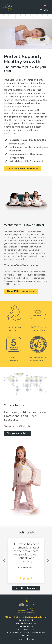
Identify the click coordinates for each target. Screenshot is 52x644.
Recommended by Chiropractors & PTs (38, 349)
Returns (31, 639)
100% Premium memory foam (38, 319)
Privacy (21, 639)
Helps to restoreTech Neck (14, 319)
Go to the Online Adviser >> (23, 169)
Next (48, 560)
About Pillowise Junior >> (21, 291)
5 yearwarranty (14, 349)
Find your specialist (18, 433)
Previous (4, 560)
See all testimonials (26, 588)
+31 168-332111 (26, 630)
